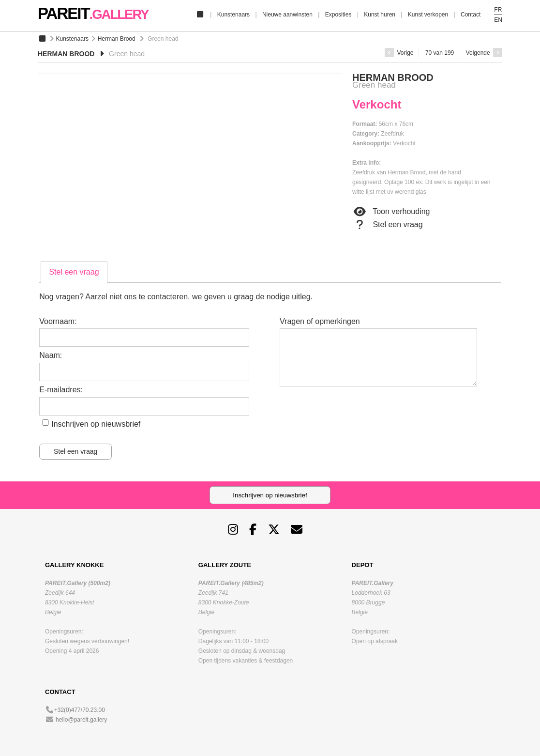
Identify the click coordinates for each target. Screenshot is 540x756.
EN (498, 20)
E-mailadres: (61, 390)
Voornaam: (58, 321)
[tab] (74, 272)
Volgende (484, 53)
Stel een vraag (388, 225)
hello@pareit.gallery (81, 720)
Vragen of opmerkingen (320, 321)
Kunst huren (380, 15)
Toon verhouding (391, 212)
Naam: (51, 355)
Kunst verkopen (428, 15)
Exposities (338, 15)
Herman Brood (117, 39)
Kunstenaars (233, 15)
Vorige (399, 53)
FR (498, 10)
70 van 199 (440, 53)
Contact (471, 15)
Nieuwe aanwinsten (287, 15)
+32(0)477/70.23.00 (80, 710)
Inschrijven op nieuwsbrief (96, 424)
